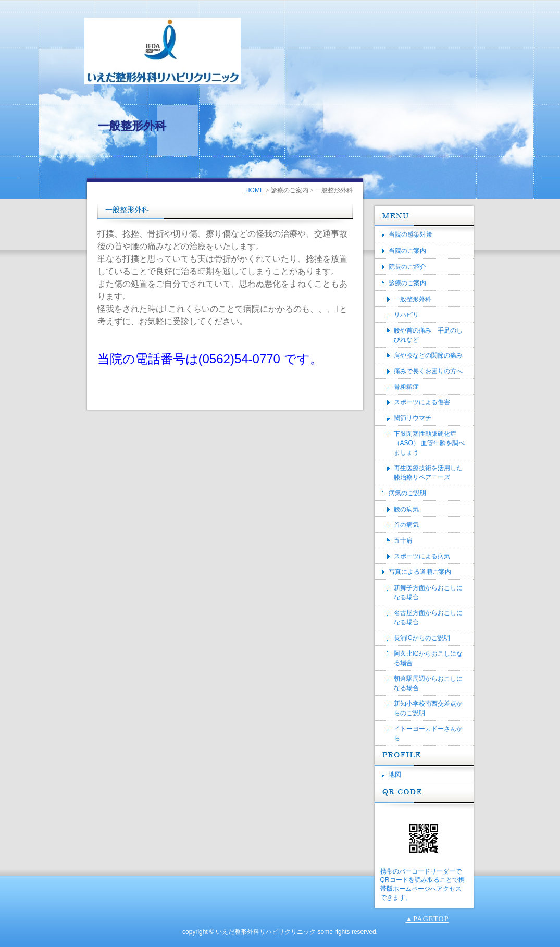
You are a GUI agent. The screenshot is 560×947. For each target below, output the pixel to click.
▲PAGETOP (427, 919)
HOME (255, 190)
